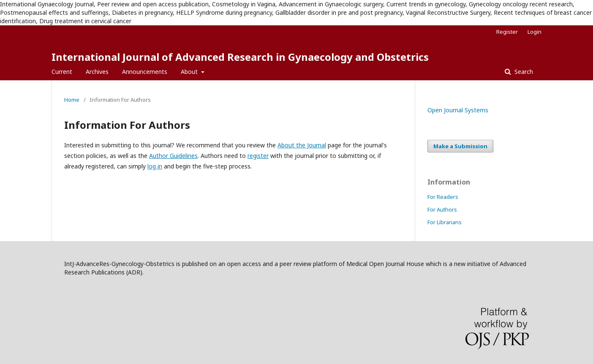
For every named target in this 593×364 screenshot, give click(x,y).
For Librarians (445, 222)
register (258, 156)
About (190, 72)
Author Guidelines (173, 156)
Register (507, 32)
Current (62, 72)
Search (523, 72)
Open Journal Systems (458, 110)
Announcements (145, 72)
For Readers (443, 197)
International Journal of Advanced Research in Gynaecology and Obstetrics (240, 57)
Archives (97, 72)
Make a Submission (460, 146)
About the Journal (302, 145)
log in (155, 166)
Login (535, 32)
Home (72, 100)
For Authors (442, 209)
